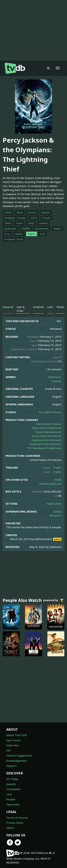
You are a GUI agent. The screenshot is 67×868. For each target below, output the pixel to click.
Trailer (57, 467)
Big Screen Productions (47, 428)
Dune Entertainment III (47, 436)
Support (11, 766)
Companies (13, 789)
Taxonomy (13, 804)
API (8, 750)
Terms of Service (17, 818)
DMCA (10, 828)
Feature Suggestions (19, 755)
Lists (9, 794)
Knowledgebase (16, 761)
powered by (54, 600)
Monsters (55, 515)
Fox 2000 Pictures (50, 412)
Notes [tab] (60, 307)
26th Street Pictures (49, 424)
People (11, 799)
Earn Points (13, 740)
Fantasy (57, 381)
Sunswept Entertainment (46, 444)
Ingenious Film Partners (46, 440)
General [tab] (8, 307)
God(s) (57, 511)
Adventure (55, 377)
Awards (11, 784)
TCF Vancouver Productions (44, 448)
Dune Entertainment (48, 432)
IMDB (58, 480)
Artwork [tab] (38, 307)
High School (54, 504)
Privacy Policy (15, 823)
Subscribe (13, 745)
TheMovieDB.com (50, 484)
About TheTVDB (17, 735)
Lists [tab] (50, 307)
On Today (12, 779)
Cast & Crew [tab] (21, 309)
